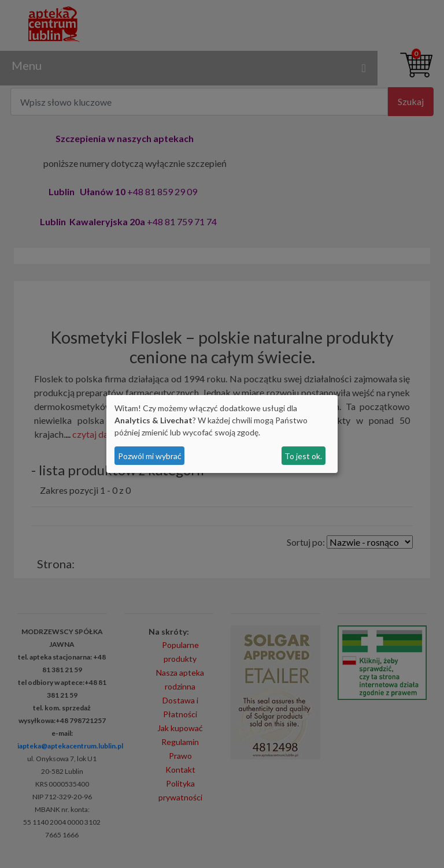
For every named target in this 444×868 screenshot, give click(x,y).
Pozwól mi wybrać (150, 456)
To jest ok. (303, 456)
